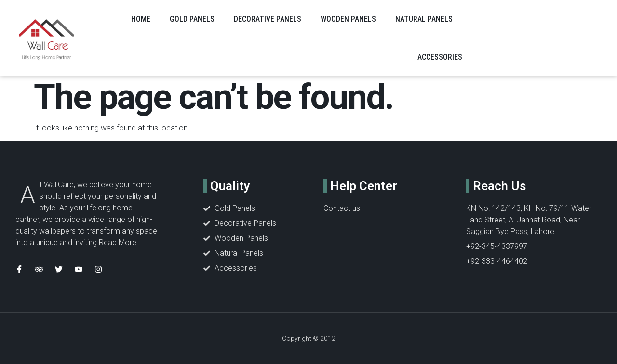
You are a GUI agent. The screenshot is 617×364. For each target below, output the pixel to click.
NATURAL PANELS (424, 19)
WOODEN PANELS (348, 19)
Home (141, 19)
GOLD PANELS (192, 19)
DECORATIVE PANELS (268, 19)
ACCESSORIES (440, 57)
